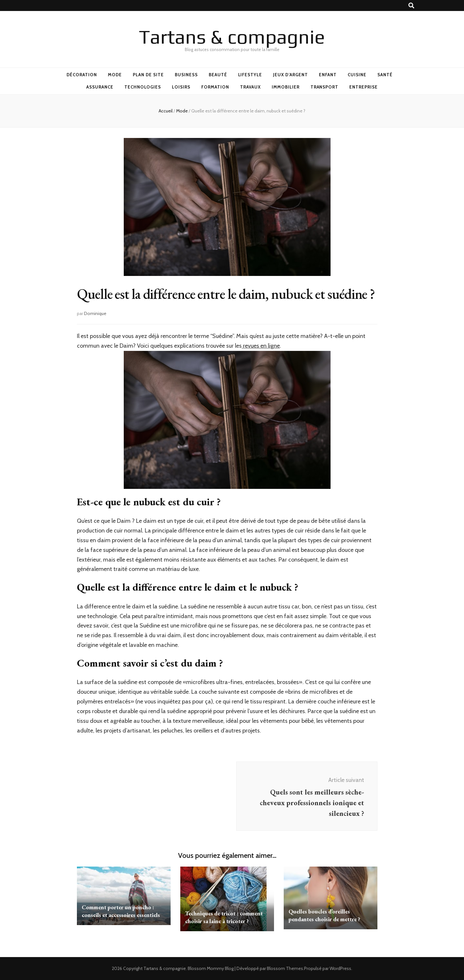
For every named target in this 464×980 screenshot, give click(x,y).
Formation (215, 87)
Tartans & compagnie (232, 37)
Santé (385, 75)
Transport (325, 87)
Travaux (250, 87)
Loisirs (181, 87)
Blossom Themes (285, 968)
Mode (115, 75)
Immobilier (286, 87)
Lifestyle (250, 75)
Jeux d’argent (290, 75)
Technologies (143, 87)
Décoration (82, 75)
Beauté (218, 75)
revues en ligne (261, 346)
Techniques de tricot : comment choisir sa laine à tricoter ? (224, 917)
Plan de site (148, 75)
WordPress (340, 968)
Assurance (100, 87)
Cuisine (357, 75)
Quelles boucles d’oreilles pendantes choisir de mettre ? (324, 915)
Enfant (328, 75)
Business (186, 75)
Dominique (95, 313)
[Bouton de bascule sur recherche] (411, 6)
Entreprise (364, 87)
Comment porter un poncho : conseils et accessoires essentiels (121, 911)
